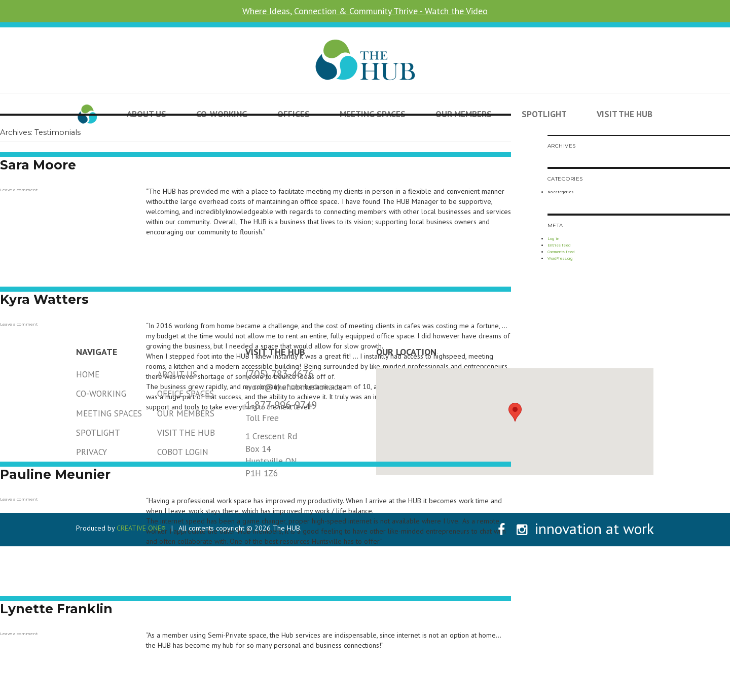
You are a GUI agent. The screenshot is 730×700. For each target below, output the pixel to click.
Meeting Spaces (109, 413)
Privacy (92, 452)
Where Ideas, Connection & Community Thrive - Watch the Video (365, 11)
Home (88, 374)
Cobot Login (183, 452)
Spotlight (544, 114)
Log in (553, 238)
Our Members (186, 413)
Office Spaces (186, 394)
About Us (177, 374)
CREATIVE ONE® (141, 528)
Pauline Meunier (55, 474)
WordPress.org (560, 258)
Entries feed (559, 245)
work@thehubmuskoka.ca (294, 387)
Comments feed (561, 252)
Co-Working (101, 394)
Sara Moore (38, 165)
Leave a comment (19, 190)
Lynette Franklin (56, 609)
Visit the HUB (625, 114)
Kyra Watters (44, 299)
